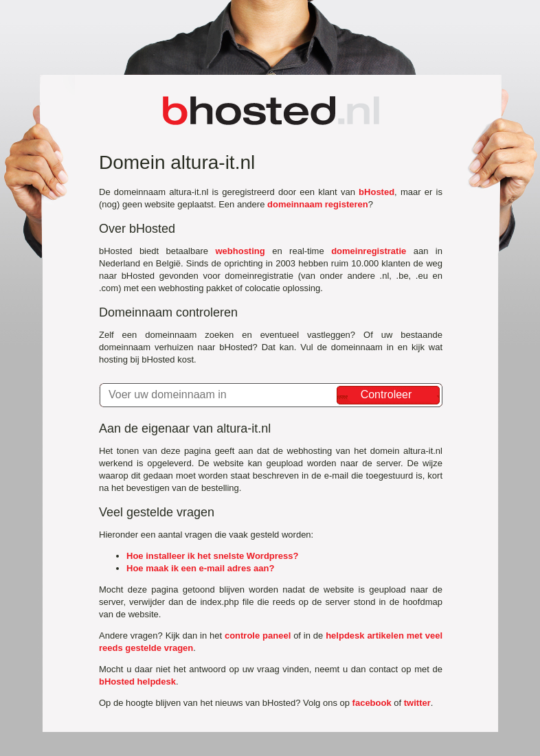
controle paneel (258, 635)
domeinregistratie (369, 251)
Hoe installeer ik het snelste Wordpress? (212, 556)
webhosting (240, 251)
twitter (417, 703)
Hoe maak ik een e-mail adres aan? (200, 568)
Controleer (386, 394)
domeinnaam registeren (318, 204)
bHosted (376, 192)
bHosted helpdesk (137, 681)
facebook (372, 703)
